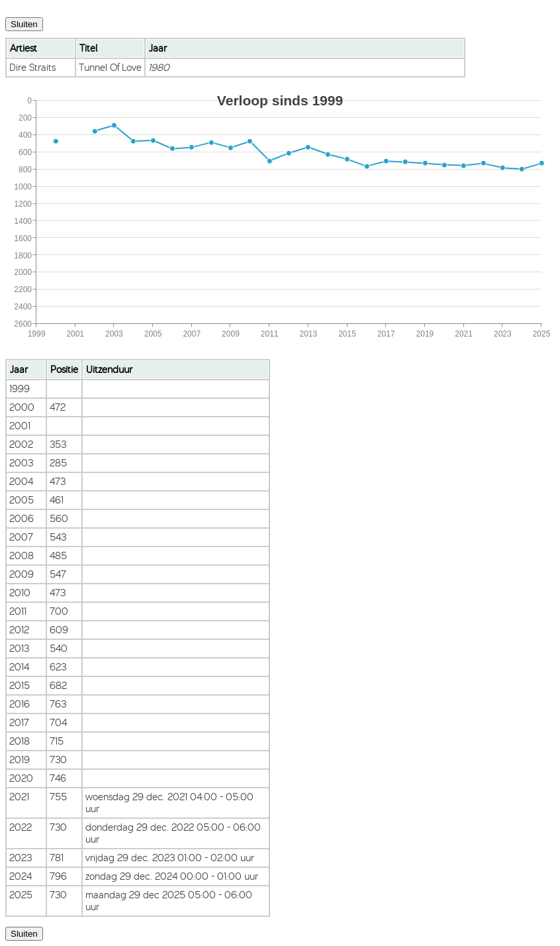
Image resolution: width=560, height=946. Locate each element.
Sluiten (24, 24)
